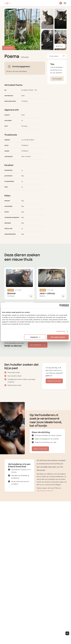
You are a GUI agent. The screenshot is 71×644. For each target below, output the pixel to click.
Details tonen (61, 331)
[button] (61, 3)
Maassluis (42, 296)
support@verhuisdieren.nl (45, 491)
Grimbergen (11, 296)
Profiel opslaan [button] (57, 56)
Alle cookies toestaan (58, 337)
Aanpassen (35, 337)
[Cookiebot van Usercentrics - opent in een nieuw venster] (61, 305)
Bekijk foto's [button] (59, 46)
